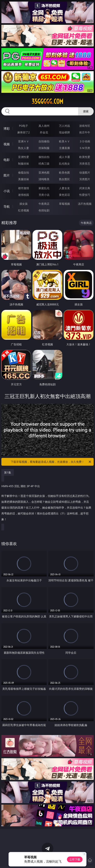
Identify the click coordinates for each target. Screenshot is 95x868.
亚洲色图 (44, 172)
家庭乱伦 (44, 188)
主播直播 (64, 148)
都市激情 (24, 188)
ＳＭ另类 (85, 148)
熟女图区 (64, 179)
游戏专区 (85, 126)
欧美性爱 (85, 157)
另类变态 (85, 164)
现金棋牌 (64, 132)
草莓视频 (64, 204)
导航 (7, 207)
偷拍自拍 (44, 157)
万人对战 (64, 126)
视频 (7, 144)
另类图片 (85, 179)
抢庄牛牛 (85, 132)
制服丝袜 (24, 164)
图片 (7, 175)
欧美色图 (64, 172)
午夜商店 (44, 204)
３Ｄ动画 (85, 141)
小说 (7, 191)
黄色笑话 (64, 195)
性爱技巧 (85, 195)
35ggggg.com (47, 101)
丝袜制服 (44, 148)
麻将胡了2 (24, 132)
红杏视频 (24, 210)
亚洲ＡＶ (24, 141)
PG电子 (23, 126)
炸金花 (44, 132)
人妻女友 (64, 188)
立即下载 (75, 859)
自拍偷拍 (44, 141)
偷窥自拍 (24, 172)
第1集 (8, 472)
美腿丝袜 (24, 179)
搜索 (86, 111)
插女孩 (24, 204)
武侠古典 (85, 188)
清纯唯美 (44, 179)
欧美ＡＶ (64, 141)
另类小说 (44, 195)
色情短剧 (44, 210)
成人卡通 (64, 157)
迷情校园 (24, 195)
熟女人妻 (24, 148)
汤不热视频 (85, 204)
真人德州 (44, 126)
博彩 (7, 129)
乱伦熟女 (64, 164)
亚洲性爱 (24, 157)
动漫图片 (85, 172)
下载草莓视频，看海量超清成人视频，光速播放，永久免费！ (51, 462)
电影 (7, 160)
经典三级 (44, 164)
